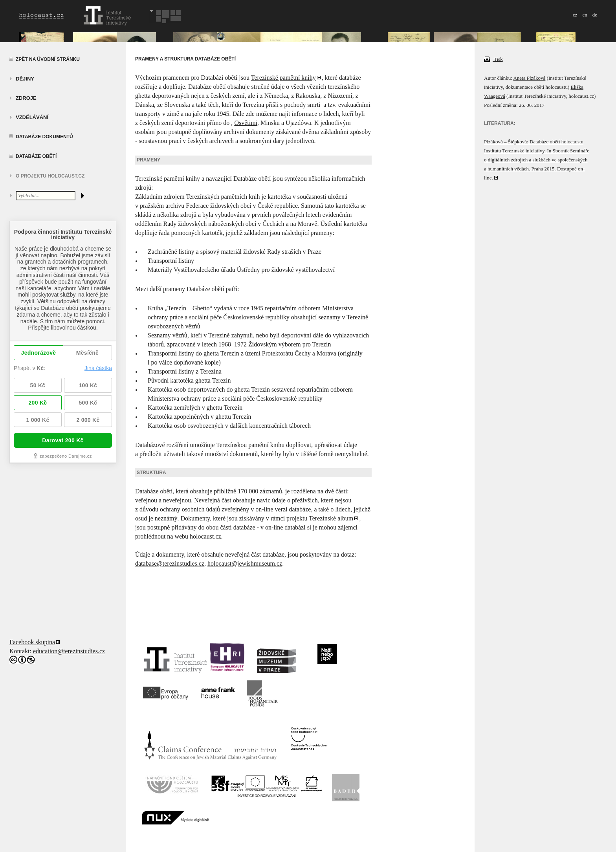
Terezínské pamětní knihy (283, 78)
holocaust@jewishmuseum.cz (245, 563)
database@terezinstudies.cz (170, 563)
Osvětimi (246, 123)
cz (575, 15)
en (585, 15)
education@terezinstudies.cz (69, 651)
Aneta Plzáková (529, 78)
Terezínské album (331, 518)
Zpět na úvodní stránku (48, 59)
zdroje (26, 98)
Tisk (493, 59)
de (595, 15)
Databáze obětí (36, 156)
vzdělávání (32, 117)
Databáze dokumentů (44, 137)
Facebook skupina (32, 642)
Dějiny (25, 79)
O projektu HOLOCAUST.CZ (50, 176)
